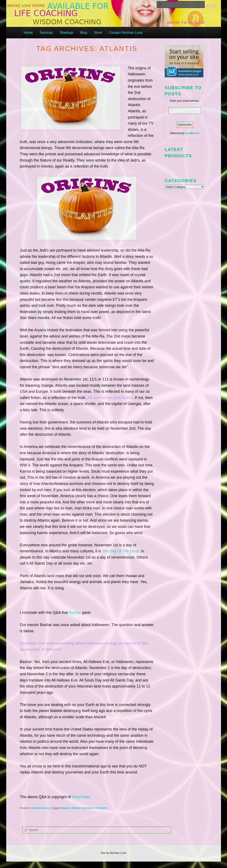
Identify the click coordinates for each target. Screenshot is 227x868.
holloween (88, 808)
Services (46, 33)
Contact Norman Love (126, 33)
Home (28, 33)
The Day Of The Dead (120, 551)
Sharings (66, 33)
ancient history (40, 808)
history (76, 808)
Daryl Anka (81, 797)
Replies (102, 808)
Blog (84, 33)
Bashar (75, 613)
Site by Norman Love (113, 853)
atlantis (65, 808)
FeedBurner (192, 133)
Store (98, 33)
